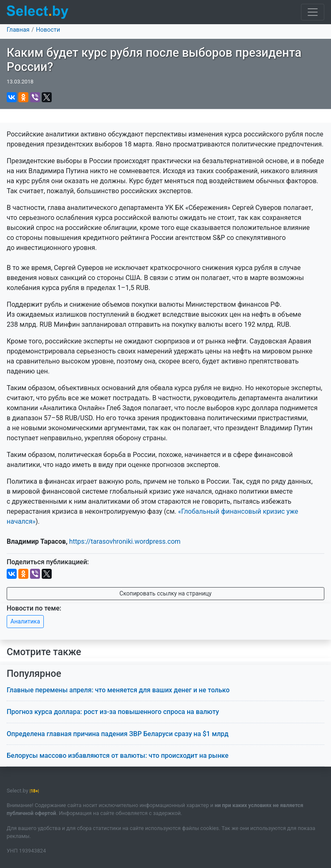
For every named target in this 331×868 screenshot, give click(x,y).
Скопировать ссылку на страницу (166, 593)
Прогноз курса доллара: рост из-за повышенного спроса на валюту (113, 712)
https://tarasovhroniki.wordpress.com (125, 541)
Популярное (34, 674)
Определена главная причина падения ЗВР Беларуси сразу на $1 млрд (118, 734)
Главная (18, 30)
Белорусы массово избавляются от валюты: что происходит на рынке (118, 756)
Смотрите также (44, 652)
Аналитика (25, 621)
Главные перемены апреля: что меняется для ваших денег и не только (118, 690)
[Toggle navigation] (313, 12)
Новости (48, 30)
